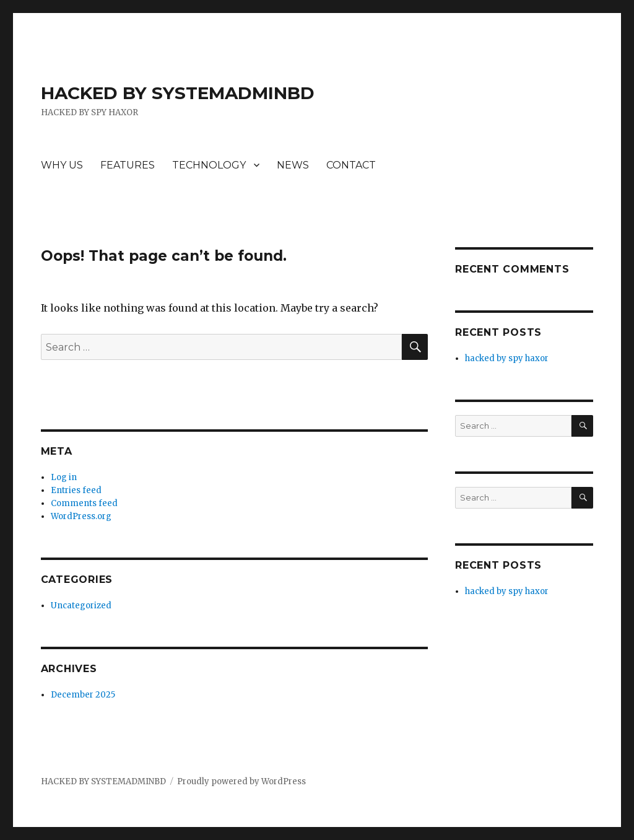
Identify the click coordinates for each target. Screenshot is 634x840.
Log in (64, 477)
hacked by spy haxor (507, 358)
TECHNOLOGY (209, 165)
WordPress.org (81, 516)
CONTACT (351, 165)
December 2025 (83, 695)
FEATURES (128, 165)
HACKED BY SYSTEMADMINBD (178, 93)
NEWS (293, 165)
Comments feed (84, 503)
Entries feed (76, 490)
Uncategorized (81, 606)
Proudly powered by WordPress (241, 781)
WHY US (62, 165)
